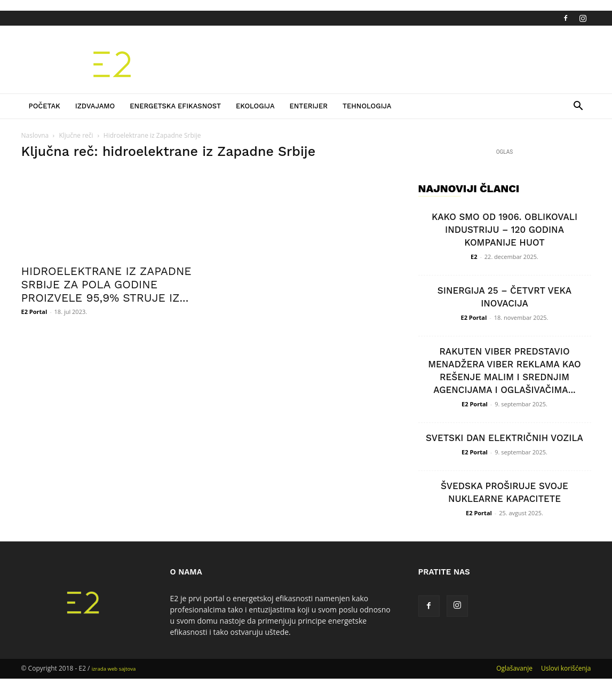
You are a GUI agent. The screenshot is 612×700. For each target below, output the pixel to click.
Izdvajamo (95, 106)
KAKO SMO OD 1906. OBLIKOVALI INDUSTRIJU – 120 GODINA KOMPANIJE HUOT (504, 230)
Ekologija (255, 106)
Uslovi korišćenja (566, 668)
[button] (578, 107)
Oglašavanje (514, 668)
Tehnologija (367, 106)
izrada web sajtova (114, 669)
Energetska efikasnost (175, 106)
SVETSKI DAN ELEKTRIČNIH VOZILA (504, 438)
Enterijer (309, 106)
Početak (45, 106)
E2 (474, 257)
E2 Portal (34, 312)
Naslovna (35, 135)
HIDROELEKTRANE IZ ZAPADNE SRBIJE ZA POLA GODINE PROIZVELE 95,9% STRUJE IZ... (106, 284)
